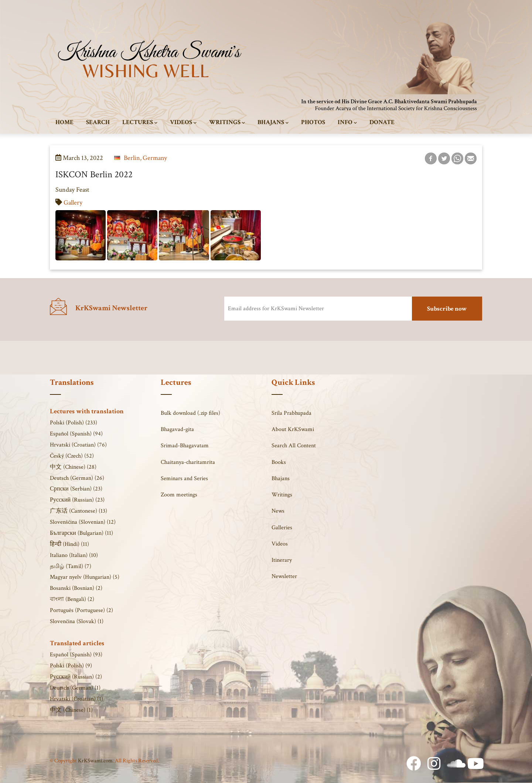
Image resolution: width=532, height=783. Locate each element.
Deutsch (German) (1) (75, 688)
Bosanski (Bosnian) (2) (76, 588)
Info (347, 122)
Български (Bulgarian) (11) (81, 533)
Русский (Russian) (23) (77, 500)
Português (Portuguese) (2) (81, 610)
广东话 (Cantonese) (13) (79, 511)
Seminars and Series (184, 478)
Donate (382, 122)
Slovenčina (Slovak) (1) (77, 621)
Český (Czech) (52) (72, 456)
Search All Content (294, 446)
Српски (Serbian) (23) (76, 489)
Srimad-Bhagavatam (185, 446)
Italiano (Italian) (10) (74, 555)
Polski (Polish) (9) (71, 666)
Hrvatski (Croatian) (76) (78, 445)
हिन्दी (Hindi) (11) (69, 544)
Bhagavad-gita (177, 429)
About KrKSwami (293, 429)
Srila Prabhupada (291, 413)
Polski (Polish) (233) (74, 423)
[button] (81, 216)
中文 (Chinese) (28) (73, 467)
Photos (313, 122)
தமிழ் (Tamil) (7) (71, 566)
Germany (155, 158)
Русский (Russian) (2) (76, 677)
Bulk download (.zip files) (190, 413)
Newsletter (284, 576)
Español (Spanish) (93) (76, 655)
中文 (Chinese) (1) (71, 710)
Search (98, 122)
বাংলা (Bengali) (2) (72, 599)
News (278, 511)
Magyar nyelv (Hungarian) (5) (85, 577)
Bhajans (273, 122)
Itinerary (282, 560)
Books (279, 462)
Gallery (73, 203)
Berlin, (133, 158)
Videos (183, 122)
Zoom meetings (179, 495)
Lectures (140, 122)
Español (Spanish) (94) (76, 434)
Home (64, 122)
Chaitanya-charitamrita (188, 462)
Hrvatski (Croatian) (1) (76, 699)
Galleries (282, 528)
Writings (227, 122)
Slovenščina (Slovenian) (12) (83, 522)
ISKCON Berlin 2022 (94, 175)
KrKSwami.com (95, 761)
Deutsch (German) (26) (77, 478)
